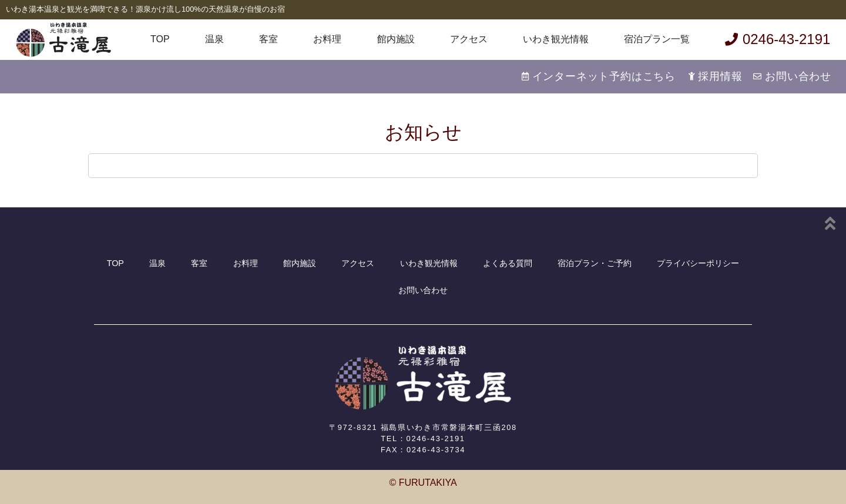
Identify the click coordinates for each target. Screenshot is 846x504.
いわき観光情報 (556, 39)
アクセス (469, 39)
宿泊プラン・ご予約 (595, 263)
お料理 (327, 39)
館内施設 (396, 39)
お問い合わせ (423, 290)
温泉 (214, 39)
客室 (268, 39)
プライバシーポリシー (698, 263)
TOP (160, 39)
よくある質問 (508, 263)
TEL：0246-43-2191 (423, 439)
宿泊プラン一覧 (657, 39)
